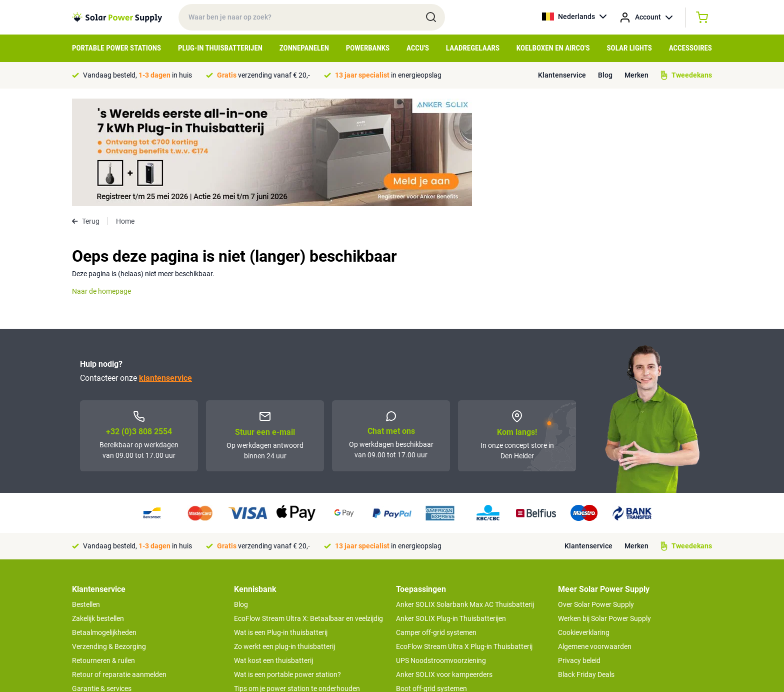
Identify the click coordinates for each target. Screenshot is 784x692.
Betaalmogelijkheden (104, 525)
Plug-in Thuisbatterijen (220, 48)
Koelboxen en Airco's (553, 48)
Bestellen (86, 497)
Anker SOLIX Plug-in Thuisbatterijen (451, 511)
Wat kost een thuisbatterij (273, 553)
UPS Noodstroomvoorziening (441, 553)
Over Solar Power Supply (596, 497)
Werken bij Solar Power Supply (604, 511)
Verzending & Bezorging (109, 539)
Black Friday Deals (586, 567)
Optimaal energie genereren (276, 609)
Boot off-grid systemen (431, 581)
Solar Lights (629, 48)
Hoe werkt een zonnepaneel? (278, 595)
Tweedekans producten (108, 595)
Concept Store (94, 609)
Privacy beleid (579, 553)
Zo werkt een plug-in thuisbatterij (284, 539)
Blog (605, 75)
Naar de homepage (101, 184)
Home (125, 114)
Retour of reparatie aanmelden (119, 567)
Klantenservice (562, 75)
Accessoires (690, 48)
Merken (636, 75)
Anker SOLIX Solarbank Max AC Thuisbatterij (465, 497)
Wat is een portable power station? (287, 567)
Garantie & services (102, 581)
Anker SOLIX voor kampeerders (444, 567)
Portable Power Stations (116, 48)
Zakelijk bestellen (98, 511)
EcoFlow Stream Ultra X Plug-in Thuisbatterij (464, 539)
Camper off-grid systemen (436, 525)
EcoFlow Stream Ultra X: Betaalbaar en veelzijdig (308, 511)
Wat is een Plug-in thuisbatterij (281, 525)
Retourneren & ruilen (103, 553)
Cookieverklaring (584, 525)
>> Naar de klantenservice (111, 629)
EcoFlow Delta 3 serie (429, 595)
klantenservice (165, 270)
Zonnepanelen (304, 48)
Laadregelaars (473, 48)
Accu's (418, 48)
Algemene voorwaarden (595, 539)
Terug (86, 114)
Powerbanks (368, 48)
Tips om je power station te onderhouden (297, 581)
